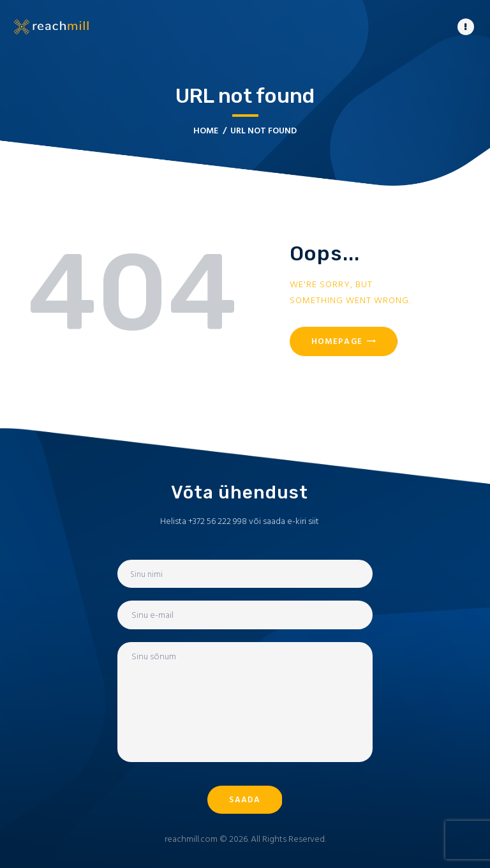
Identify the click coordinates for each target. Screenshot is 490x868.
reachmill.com (191, 839)
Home (206, 131)
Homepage (337, 341)
